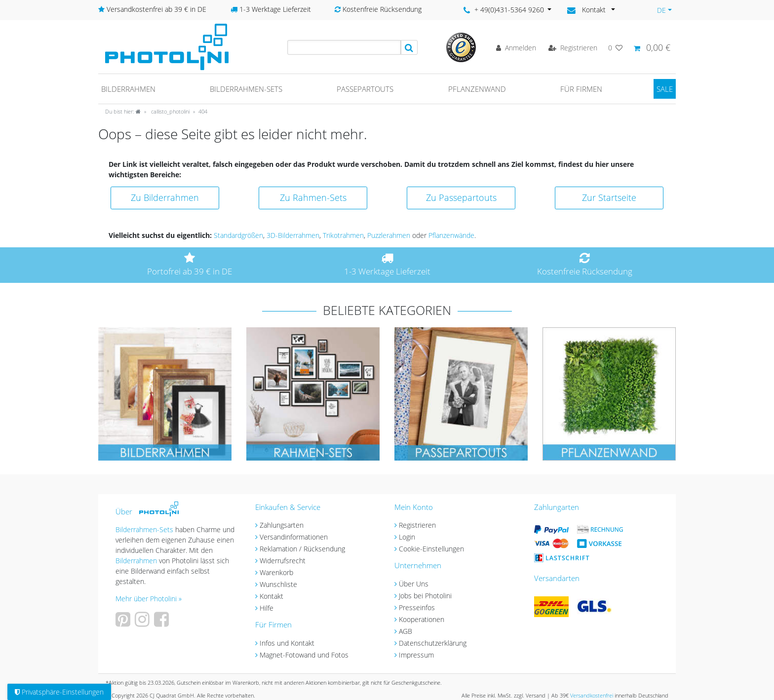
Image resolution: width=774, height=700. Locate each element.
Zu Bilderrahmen (165, 197)
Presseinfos (417, 607)
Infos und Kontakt (287, 643)
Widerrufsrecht (283, 561)
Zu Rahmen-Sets (313, 197)
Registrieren (417, 525)
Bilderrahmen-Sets (246, 89)
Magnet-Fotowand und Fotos (304, 655)
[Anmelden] (516, 48)
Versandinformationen (294, 537)
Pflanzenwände (451, 235)
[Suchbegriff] (344, 47)
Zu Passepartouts (461, 197)
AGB (406, 631)
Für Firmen (581, 89)
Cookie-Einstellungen (431, 549)
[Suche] (409, 47)
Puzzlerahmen (389, 235)
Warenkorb (276, 572)
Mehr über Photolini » (149, 599)
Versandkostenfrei (592, 695)
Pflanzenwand (477, 89)
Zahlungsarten (282, 525)
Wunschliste (278, 584)
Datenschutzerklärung (433, 643)
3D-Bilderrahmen (293, 235)
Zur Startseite (609, 197)
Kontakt (271, 596)
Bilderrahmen (128, 89)
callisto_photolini (170, 111)
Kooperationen (422, 619)
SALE (665, 89)
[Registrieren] (573, 48)
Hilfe (267, 608)
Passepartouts (365, 89)
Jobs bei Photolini (425, 596)
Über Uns (414, 584)
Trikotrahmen (343, 235)
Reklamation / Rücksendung (302, 549)
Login (407, 537)
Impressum (416, 655)
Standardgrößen (238, 235)
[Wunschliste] (616, 48)
